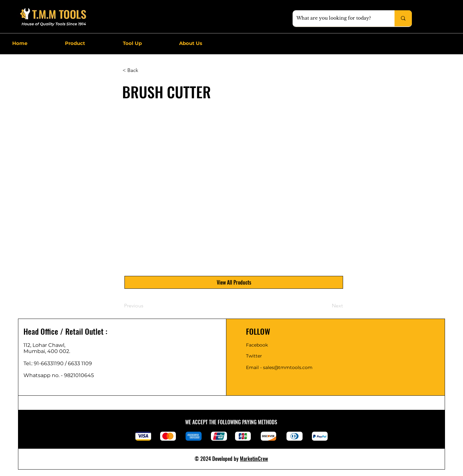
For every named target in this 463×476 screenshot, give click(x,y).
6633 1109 (81, 363)
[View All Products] (234, 282)
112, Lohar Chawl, (44, 345)
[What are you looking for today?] (339, 18)
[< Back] (144, 70)
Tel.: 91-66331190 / (46, 363)
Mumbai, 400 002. (47, 351)
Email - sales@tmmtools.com (279, 367)
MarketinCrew (254, 459)
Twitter (254, 356)
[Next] (327, 306)
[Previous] (145, 306)
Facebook (257, 345)
